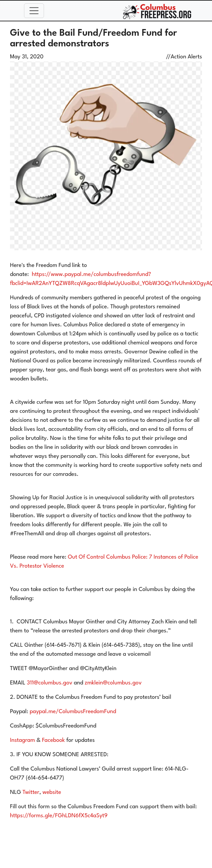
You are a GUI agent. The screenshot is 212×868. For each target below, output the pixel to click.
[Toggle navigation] (34, 11)
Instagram (22, 740)
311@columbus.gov (50, 683)
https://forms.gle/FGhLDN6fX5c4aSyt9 (59, 816)
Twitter (31, 792)
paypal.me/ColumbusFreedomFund (73, 712)
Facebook (53, 740)
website (52, 792)
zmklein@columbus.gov (113, 683)
